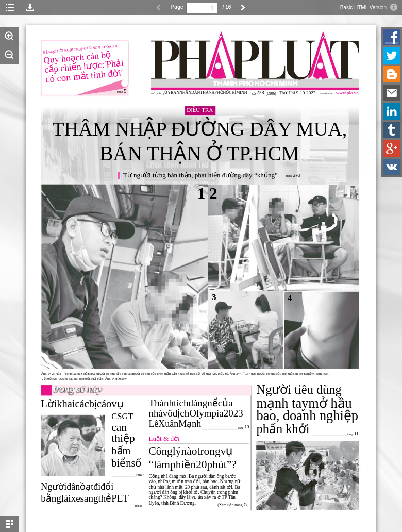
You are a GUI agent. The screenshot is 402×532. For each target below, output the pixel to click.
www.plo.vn (347, 93)
